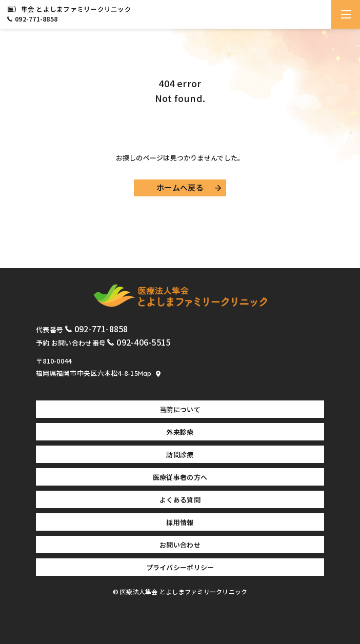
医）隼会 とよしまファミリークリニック (69, 9)
